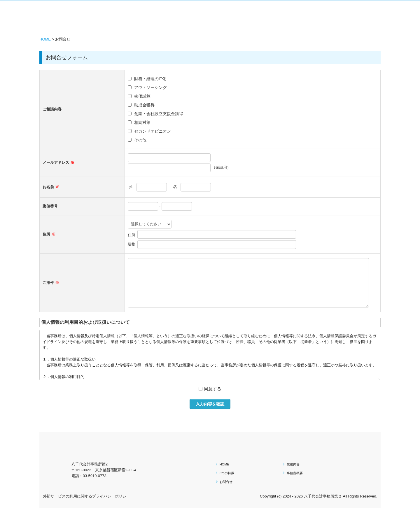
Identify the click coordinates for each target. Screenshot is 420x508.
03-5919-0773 (95, 476)
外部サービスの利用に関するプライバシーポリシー (86, 496)
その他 (140, 140)
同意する (213, 389)
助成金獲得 (144, 105)
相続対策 (142, 122)
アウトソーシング (150, 87)
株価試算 (142, 96)
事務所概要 (295, 473)
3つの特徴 (227, 473)
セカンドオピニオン (153, 131)
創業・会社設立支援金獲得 (159, 114)
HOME (45, 39)
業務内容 (293, 464)
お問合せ (226, 482)
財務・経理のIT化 (150, 79)
